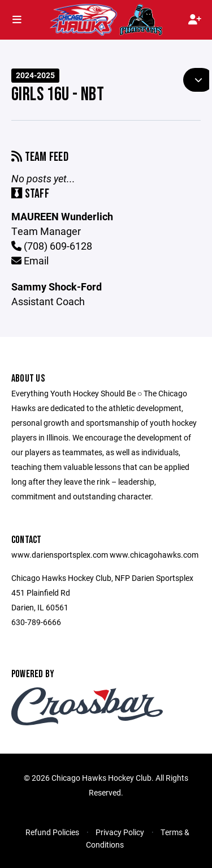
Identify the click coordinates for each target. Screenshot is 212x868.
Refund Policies (52, 832)
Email (30, 260)
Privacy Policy (120, 832)
